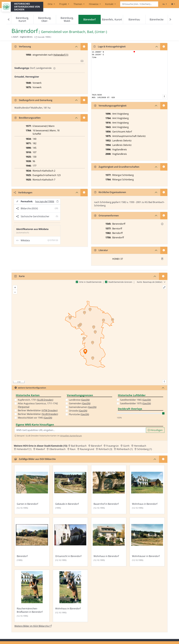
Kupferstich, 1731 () (36, 400)
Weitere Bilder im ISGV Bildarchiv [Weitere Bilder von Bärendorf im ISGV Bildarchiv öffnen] (33, 626)
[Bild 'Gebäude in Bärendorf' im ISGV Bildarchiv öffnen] (70, 490)
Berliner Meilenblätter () (38, 410)
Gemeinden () (80, 403)
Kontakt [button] (110, 4)
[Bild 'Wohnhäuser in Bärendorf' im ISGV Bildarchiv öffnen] (147, 542)
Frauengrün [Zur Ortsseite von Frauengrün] (113, 446)
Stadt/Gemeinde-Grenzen (120, 282)
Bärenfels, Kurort (112, 19)
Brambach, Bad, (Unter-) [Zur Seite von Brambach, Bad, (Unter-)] (88, 32)
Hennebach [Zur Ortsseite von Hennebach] (140, 446)
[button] (162, 224)
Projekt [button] (63, 4)
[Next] (170, 19)
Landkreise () (79, 400)
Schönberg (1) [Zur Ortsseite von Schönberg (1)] (145, 449)
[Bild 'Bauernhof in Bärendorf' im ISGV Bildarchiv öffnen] (109, 490)
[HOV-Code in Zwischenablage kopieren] (36, 37)
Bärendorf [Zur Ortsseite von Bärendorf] (96, 446)
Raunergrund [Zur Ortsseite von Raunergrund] (87, 449)
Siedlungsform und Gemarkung (33, 100)
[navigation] (89, 19)
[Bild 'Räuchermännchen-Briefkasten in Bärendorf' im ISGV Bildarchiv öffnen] (32, 596)
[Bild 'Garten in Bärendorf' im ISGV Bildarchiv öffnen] (32, 490)
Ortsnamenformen (106, 216)
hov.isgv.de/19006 (45, 201)
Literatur (101, 250)
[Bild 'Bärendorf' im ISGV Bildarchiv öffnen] (32, 542)
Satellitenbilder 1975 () (136, 403)
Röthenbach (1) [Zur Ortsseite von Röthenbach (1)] (125, 449)
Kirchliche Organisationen (110, 192)
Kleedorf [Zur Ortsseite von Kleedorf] (40, 449)
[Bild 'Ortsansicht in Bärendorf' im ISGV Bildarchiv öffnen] (70, 542)
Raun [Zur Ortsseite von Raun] (73, 449)
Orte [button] (50, 4)
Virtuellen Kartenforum (71, 436)
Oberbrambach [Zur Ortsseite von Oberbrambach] (57, 449)
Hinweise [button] (94, 4)
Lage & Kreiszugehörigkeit (109, 47)
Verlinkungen (23, 193)
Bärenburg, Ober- (45, 19)
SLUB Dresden (45, 400)
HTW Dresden (50, 410)
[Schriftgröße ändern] (165, 4)
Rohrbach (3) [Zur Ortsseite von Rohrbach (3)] (105, 449)
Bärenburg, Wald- (67, 19)
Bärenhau (134, 19)
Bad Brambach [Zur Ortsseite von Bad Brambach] (79, 446)
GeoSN (48, 418)
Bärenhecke (157, 19)
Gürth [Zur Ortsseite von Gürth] (126, 446)
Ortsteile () (78, 411)
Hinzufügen (155, 430)
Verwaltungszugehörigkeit (110, 106)
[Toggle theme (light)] (173, 4)
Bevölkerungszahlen (27, 118)
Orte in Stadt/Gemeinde (90, 282)
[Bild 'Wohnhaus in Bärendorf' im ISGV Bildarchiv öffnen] (147, 490)
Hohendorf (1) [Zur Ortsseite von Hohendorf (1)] (24, 449)
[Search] (139, 4)
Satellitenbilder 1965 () (136, 400)
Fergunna (24, 407)
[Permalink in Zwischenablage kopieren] (57, 201)
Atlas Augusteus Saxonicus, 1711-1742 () (38, 405)
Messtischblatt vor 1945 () (35, 418)
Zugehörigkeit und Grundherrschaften (117, 167)
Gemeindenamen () (83, 407)
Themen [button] (78, 4)
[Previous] (9, 19)
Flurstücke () (79, 414)
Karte (20, 276)
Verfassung (23, 47)
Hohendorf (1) (61, 55)
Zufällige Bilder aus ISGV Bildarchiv (35, 459)
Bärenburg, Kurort (22, 19)
